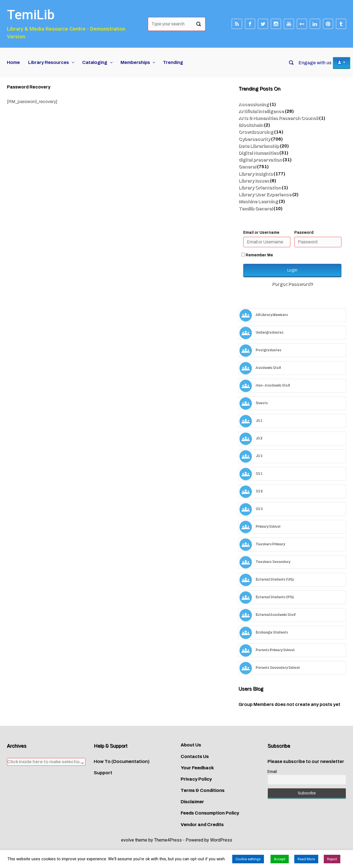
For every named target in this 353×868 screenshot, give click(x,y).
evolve (128, 840)
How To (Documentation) (122, 761)
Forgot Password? (292, 284)
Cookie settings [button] (248, 859)
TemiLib (31, 15)
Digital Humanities (259, 153)
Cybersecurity (254, 139)
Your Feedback (197, 768)
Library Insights (256, 174)
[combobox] (46, 762)
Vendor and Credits (202, 825)
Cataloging (95, 62)
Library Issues (254, 181)
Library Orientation (260, 188)
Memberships (135, 62)
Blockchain (251, 125)
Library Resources (49, 62)
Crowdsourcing (256, 132)
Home (13, 62)
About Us (191, 745)
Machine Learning (258, 201)
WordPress (221, 840)
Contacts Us (195, 757)
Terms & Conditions (203, 790)
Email (272, 772)
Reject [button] (332, 859)
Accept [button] (280, 859)
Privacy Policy (196, 779)
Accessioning (254, 104)
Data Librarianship (259, 146)
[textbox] (46, 762)
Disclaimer (192, 802)
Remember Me (257, 255)
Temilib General (256, 209)
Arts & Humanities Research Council (278, 118)
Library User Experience (265, 194)
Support (103, 773)
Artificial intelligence (261, 111)
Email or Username (261, 233)
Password (304, 233)
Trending (173, 62)
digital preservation (260, 160)
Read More (306, 859)
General (247, 167)
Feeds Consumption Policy (210, 813)
